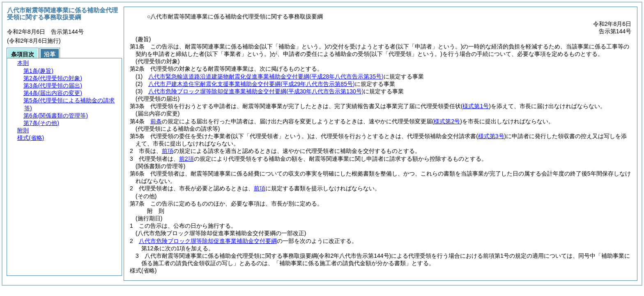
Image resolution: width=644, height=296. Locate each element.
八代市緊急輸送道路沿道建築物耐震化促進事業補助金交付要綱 (266, 76)
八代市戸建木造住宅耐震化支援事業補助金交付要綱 (251, 84)
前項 (168, 151)
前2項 (186, 159)
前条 (156, 121)
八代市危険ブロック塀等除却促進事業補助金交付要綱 (256, 91)
